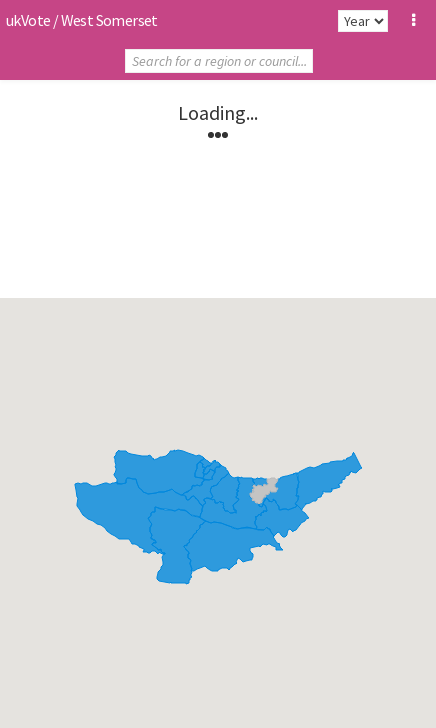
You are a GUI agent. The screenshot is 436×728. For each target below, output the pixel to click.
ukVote (28, 20)
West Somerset (109, 20)
